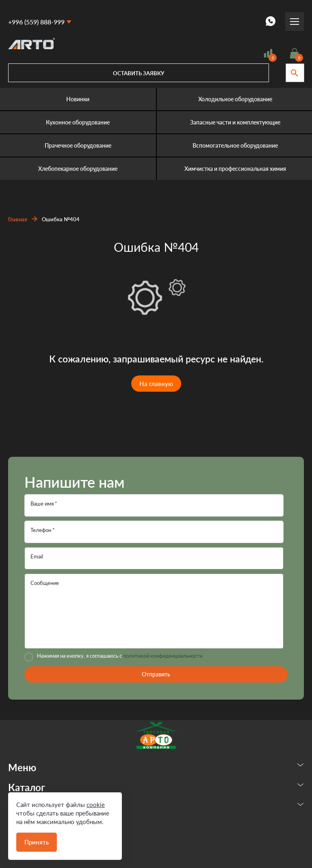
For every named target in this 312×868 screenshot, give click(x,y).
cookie (96, 805)
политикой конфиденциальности (163, 656)
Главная (18, 219)
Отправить (156, 674)
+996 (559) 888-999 (36, 22)
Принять (37, 842)
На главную (156, 384)
